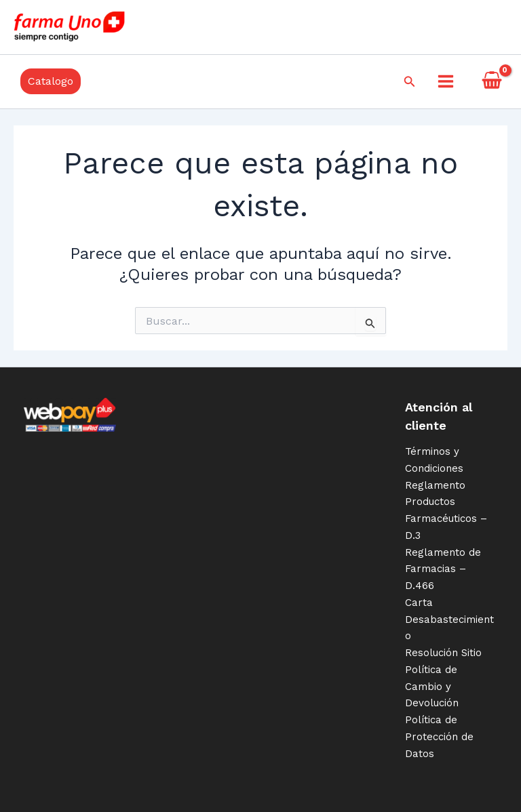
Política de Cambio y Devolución (432, 687)
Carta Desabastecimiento (449, 620)
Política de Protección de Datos (439, 737)
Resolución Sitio (443, 653)
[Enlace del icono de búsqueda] (410, 82)
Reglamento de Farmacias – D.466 (443, 569)
